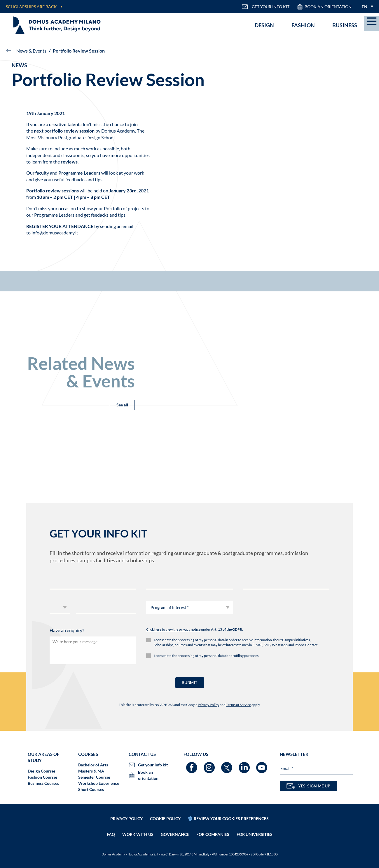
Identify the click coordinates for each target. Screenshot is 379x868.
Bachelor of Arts (93, 765)
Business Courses (43, 783)
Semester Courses (94, 777)
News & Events (31, 51)
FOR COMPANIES (213, 834)
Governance (175, 834)
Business (345, 25)
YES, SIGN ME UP (308, 786)
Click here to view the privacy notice (173, 629)
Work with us (138, 834)
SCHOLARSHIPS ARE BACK (31, 7)
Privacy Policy (208, 705)
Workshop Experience (99, 783)
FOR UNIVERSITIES (255, 834)
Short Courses (91, 789)
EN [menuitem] (365, 7)
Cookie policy (165, 819)
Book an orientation (324, 7)
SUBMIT (190, 682)
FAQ (111, 834)
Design (264, 25)
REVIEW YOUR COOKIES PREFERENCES (231, 819)
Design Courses (42, 771)
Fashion (303, 25)
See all (122, 405)
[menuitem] (366, 7)
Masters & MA (91, 771)
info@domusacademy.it (55, 233)
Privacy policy (126, 819)
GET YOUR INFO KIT (266, 7)
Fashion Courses (43, 777)
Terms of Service (239, 705)
